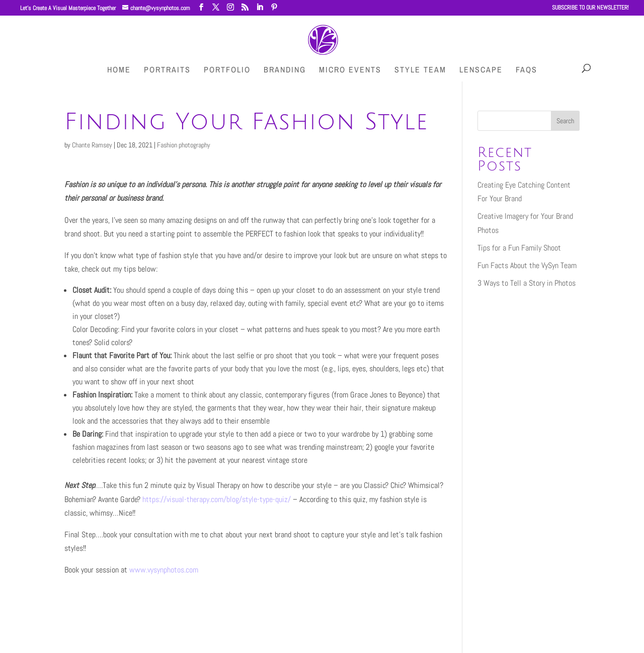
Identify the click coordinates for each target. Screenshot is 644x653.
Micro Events (350, 70)
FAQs (527, 70)
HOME (119, 70)
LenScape (481, 70)
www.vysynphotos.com (164, 570)
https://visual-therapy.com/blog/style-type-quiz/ (217, 499)
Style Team (420, 70)
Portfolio (227, 70)
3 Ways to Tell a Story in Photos (527, 283)
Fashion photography (184, 145)
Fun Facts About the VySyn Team (527, 265)
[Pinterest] (274, 7)
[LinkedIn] (260, 7)
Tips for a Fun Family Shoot (519, 248)
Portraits (167, 70)
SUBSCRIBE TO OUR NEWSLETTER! (590, 8)
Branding (285, 70)
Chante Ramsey (92, 145)
